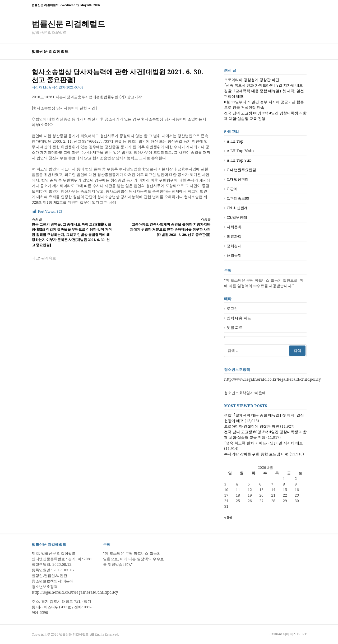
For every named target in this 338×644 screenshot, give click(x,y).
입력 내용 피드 (239, 318)
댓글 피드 (235, 328)
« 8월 (228, 517)
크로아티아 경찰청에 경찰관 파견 (252, 80)
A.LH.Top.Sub (239, 160)
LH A (47, 87)
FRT (304, 634)
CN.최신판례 (237, 208)
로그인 (232, 309)
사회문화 (234, 227)
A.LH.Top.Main (240, 151)
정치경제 (234, 246)
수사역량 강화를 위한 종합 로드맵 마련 (256, 454)
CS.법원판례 (237, 217)
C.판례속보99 (238, 198)
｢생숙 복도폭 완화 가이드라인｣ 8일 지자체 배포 (263, 85)
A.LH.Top (235, 141)
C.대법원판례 (238, 179)
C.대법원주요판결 (241, 170)
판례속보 (49, 258)
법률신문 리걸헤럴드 (68, 24)
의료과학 (234, 236)
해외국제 (234, 255)
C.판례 (232, 189)
